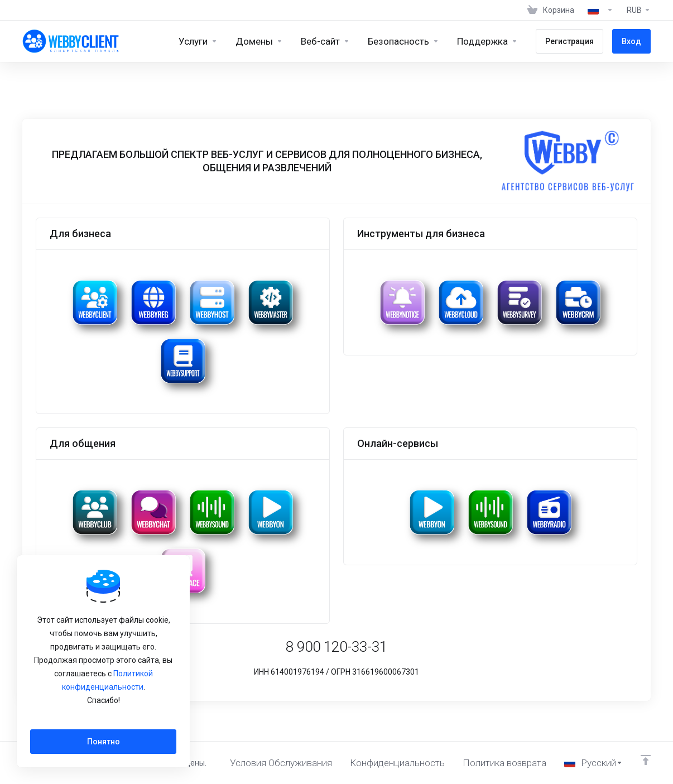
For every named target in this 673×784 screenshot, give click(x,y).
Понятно (104, 742)
